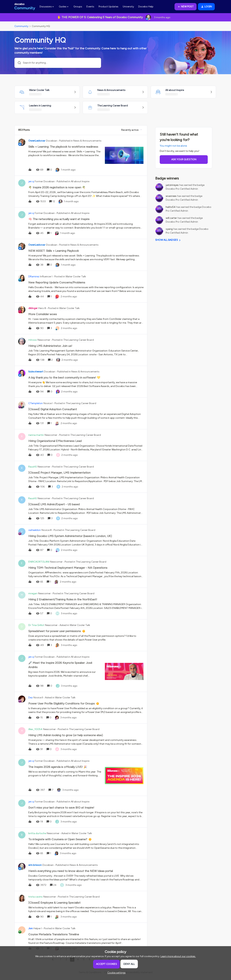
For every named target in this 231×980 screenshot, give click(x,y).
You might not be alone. (174, 146)
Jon (30, 928)
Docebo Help (146, 7)
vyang (169, 229)
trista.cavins (35, 897)
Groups (78, 7)
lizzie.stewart (36, 372)
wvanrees (171, 196)
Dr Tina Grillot (36, 625)
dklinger (33, 308)
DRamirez (34, 277)
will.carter (171, 218)
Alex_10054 (35, 729)
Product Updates (108, 7)
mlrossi (33, 340)
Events (90, 7)
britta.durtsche (37, 833)
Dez (30, 698)
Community (21, 26)
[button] (186, 7)
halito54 (171, 207)
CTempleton (36, 403)
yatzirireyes (172, 185)
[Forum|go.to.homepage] (25, 7)
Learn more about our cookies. (178, 956)
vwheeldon (35, 530)
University (128, 7)
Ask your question (184, 159)
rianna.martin (36, 435)
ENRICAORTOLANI (39, 562)
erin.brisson (35, 865)
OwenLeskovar (37, 141)
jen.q (31, 181)
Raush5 (33, 467)
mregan (33, 593)
